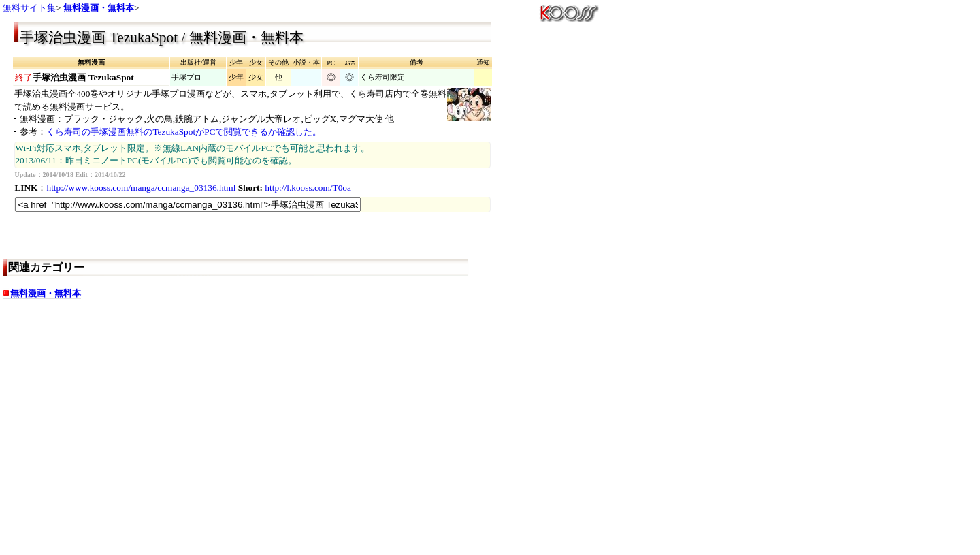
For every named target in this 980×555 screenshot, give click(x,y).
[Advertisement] (122, 444)
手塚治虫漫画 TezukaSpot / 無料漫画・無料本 (161, 37)
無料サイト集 (29, 8)
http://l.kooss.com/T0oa (308, 188)
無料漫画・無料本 (99, 8)
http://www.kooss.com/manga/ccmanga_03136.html (141, 188)
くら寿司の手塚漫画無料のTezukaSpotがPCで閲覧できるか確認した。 (184, 132)
